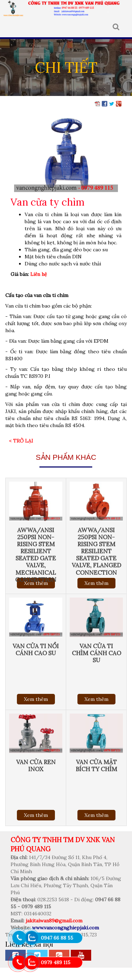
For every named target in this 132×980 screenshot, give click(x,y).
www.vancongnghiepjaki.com (65, 928)
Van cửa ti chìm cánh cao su (96, 653)
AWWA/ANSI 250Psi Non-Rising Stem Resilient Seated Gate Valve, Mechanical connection (36, 555)
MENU (10, 27)
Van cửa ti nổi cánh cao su (36, 650)
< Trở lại (21, 441)
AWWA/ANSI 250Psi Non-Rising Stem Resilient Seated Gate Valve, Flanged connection (96, 551)
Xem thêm (96, 583)
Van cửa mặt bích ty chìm (96, 766)
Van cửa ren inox (36, 766)
